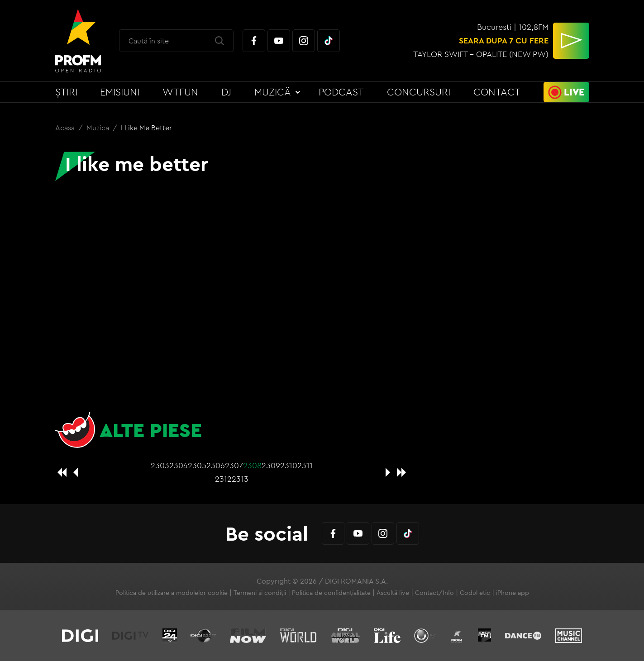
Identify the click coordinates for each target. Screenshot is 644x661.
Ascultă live (393, 593)
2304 (179, 465)
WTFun (180, 92)
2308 (252, 465)
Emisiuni (120, 92)
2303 (160, 465)
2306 (216, 465)
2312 (223, 479)
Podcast (341, 92)
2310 (289, 465)
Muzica (99, 128)
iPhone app (513, 593)
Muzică (273, 92)
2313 (240, 479)
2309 (271, 465)
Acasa (66, 128)
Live (574, 92)
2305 (197, 465)
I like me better (146, 128)
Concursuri (419, 92)
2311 (305, 465)
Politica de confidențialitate (331, 593)
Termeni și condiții (260, 593)
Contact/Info (434, 593)
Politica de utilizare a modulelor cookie (172, 593)
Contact (497, 92)
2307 (234, 465)
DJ (226, 92)
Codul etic (475, 593)
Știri (66, 92)
